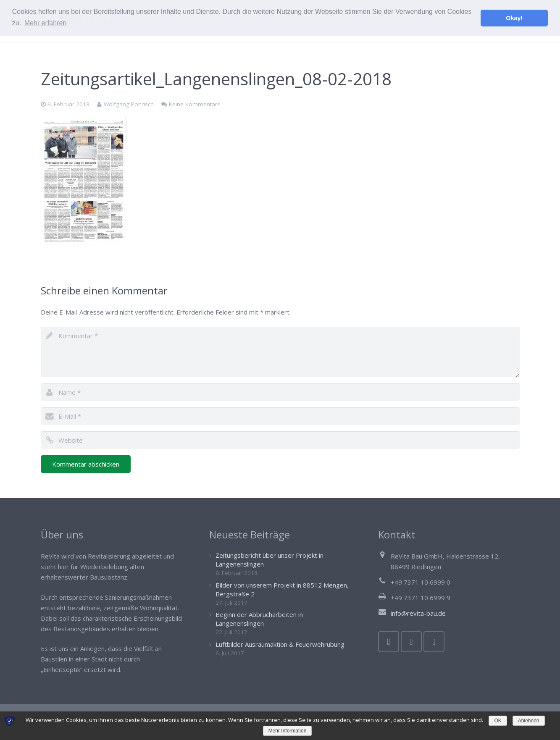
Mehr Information (288, 731)
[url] (280, 440)
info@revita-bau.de (418, 613)
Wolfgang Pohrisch (129, 104)
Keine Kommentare (195, 104)
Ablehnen (529, 721)
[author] (280, 392)
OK (498, 721)
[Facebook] (389, 642)
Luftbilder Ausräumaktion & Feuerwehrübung (280, 644)
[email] (280, 416)
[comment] (280, 352)
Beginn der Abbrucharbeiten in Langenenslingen (259, 619)
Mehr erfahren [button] (46, 23)
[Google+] (434, 642)
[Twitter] (411, 642)
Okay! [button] (514, 18)
